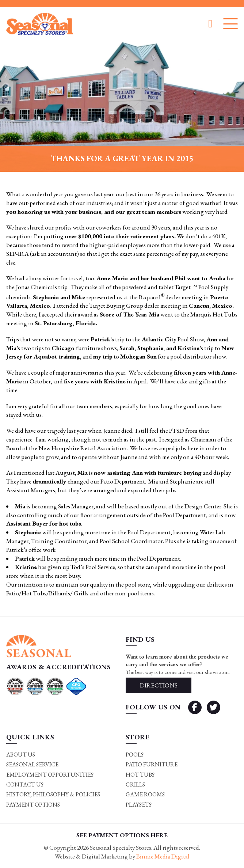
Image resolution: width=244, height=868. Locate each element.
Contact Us (25, 784)
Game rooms (145, 794)
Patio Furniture (152, 764)
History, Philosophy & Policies (53, 794)
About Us (21, 755)
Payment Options (33, 805)
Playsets (139, 805)
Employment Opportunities (50, 775)
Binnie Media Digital (163, 856)
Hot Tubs (140, 775)
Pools (135, 755)
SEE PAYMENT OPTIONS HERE (122, 835)
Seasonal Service (32, 764)
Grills (135, 784)
